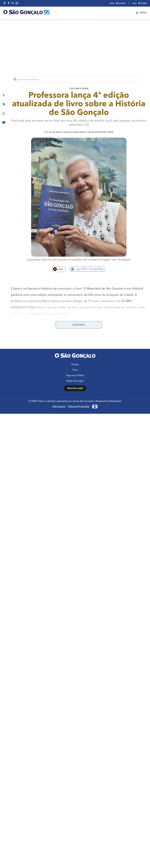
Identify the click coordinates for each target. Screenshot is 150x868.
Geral (75, 656)
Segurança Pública (75, 661)
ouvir (58, 269)
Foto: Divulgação (121, 260)
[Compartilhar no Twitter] (4, 104)
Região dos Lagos (75, 667)
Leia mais (79, 325)
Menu (141, 13)
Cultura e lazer (79, 89)
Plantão (75, 650)
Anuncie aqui (75, 674)
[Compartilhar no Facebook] (4, 95)
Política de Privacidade (79, 692)
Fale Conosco (59, 692)
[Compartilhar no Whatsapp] (4, 113)
